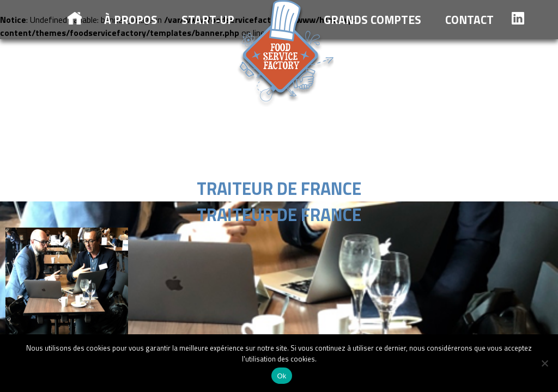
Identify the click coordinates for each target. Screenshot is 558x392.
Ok (281, 376)
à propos (131, 20)
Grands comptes (372, 20)
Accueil (75, 18)
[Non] (544, 363)
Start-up (208, 20)
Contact (469, 20)
